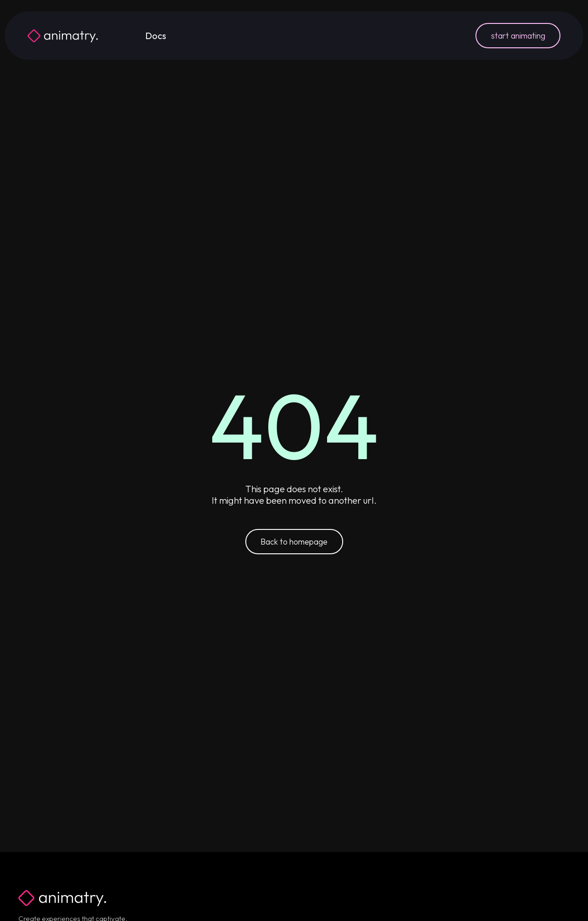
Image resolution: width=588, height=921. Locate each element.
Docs (156, 36)
